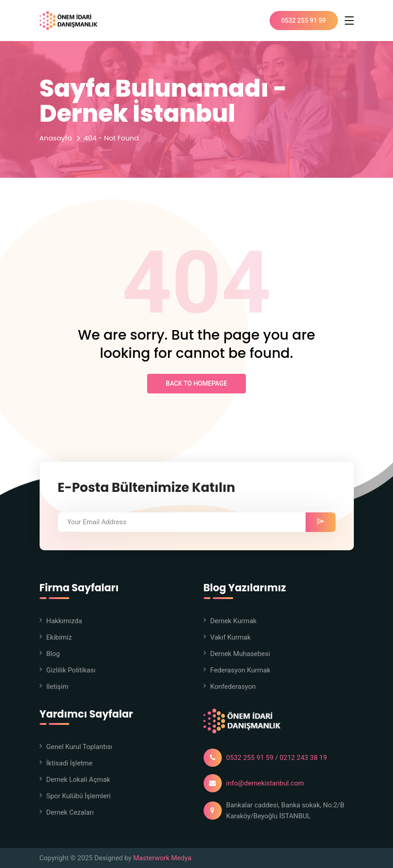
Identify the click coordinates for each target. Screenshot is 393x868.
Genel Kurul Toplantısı (79, 747)
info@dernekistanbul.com (265, 783)
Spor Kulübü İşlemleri (79, 796)
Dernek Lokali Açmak (78, 780)
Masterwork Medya (162, 858)
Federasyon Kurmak (240, 670)
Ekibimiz (59, 637)
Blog (53, 654)
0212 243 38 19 (303, 758)
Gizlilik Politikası (71, 670)
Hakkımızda (64, 621)
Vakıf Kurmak (231, 637)
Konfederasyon (233, 687)
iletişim (58, 687)
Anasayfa (56, 138)
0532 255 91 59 (304, 21)
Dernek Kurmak (234, 621)
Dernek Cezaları (70, 812)
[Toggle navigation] (349, 21)
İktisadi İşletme (69, 763)
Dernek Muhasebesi (240, 654)
